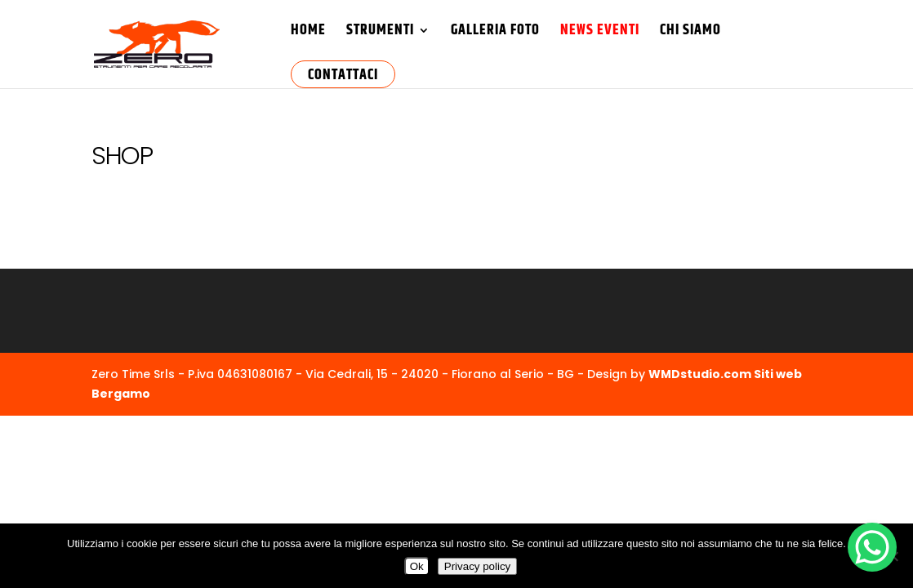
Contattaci (343, 75)
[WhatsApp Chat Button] (872, 547)
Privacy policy (477, 566)
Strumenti (380, 33)
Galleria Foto (495, 33)
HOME (308, 33)
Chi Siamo (690, 33)
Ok (417, 566)
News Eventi (600, 33)
